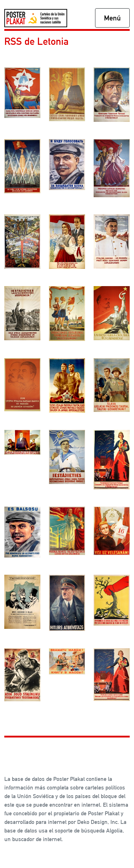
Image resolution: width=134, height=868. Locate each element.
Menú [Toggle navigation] (112, 18)
